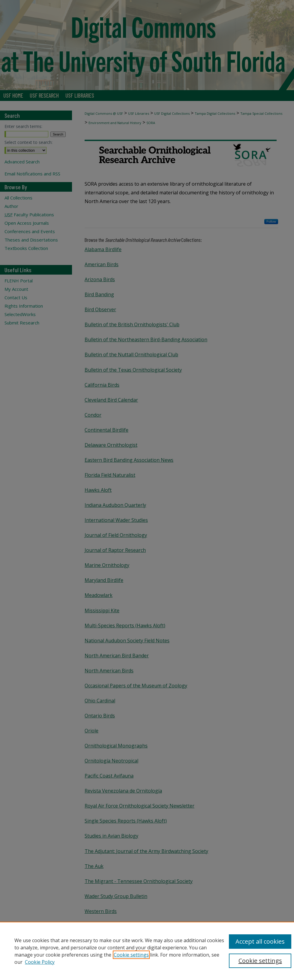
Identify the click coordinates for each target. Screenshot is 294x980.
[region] (147, 951)
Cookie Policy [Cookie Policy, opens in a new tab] (40, 962)
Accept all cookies (260, 941)
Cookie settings (131, 955)
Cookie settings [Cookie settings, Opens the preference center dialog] (260, 961)
